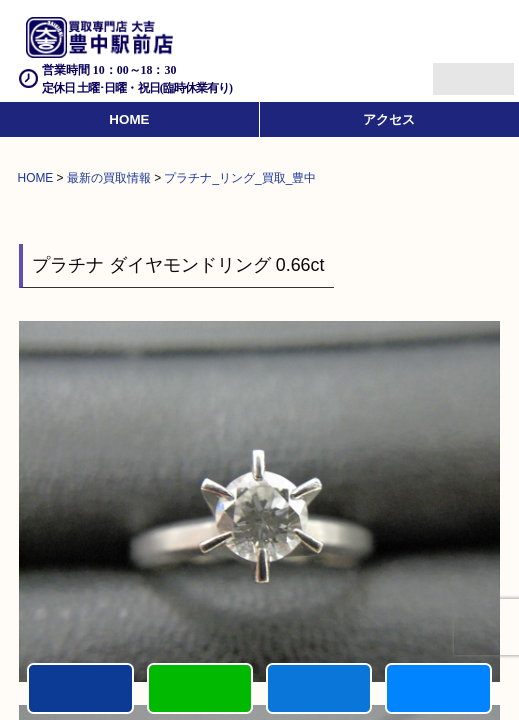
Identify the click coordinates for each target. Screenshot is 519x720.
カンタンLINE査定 (200, 688)
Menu (451, 70)
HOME (129, 119)
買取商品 (319, 688)
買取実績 (438, 688)
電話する (80, 688)
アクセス (389, 119)
